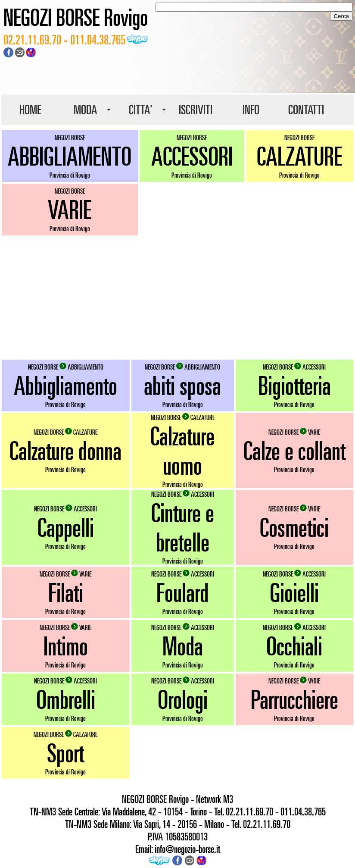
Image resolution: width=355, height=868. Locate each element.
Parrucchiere (294, 699)
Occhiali (294, 646)
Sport (65, 753)
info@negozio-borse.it (187, 849)
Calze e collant (294, 451)
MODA (85, 110)
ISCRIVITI (196, 110)
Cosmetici (294, 527)
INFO (251, 110)
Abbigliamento (65, 385)
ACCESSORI (192, 156)
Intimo (66, 646)
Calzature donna (65, 451)
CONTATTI (306, 110)
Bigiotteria (294, 385)
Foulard (182, 592)
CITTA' (141, 110)
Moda (183, 646)
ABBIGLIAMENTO (70, 156)
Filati (66, 592)
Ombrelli (66, 699)
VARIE (70, 210)
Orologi (183, 699)
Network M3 (215, 799)
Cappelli (66, 527)
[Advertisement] (177, 298)
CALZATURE (299, 156)
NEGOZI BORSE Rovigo (76, 17)
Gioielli (294, 592)
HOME (30, 110)
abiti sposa (182, 385)
